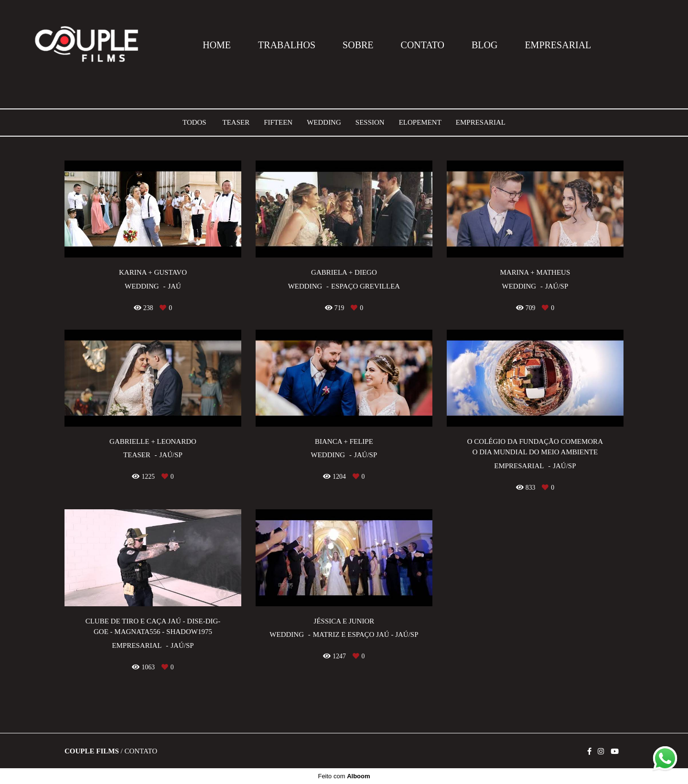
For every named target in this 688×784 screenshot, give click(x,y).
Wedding (324, 123)
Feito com (344, 776)
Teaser (236, 123)
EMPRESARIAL (558, 45)
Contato (141, 751)
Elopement (420, 123)
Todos (194, 123)
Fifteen (278, 123)
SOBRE (358, 45)
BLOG (484, 45)
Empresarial (481, 123)
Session (370, 123)
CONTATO (423, 45)
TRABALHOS (287, 45)
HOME (217, 45)
